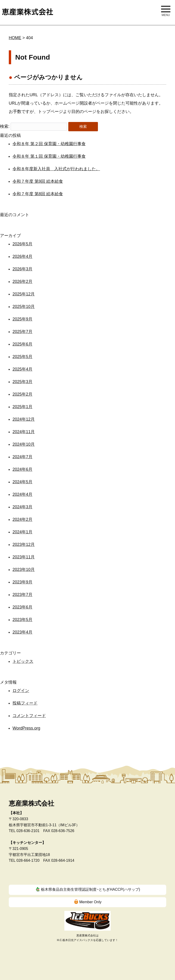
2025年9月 (22, 319)
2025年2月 (22, 394)
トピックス (23, 661)
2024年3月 (22, 507)
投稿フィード (25, 703)
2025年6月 (22, 344)
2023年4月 (22, 632)
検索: (5, 126)
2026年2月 (22, 282)
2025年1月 (22, 407)
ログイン (21, 691)
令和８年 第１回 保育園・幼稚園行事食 (49, 156)
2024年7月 (22, 457)
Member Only (90, 902)
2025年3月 (22, 382)
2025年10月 (24, 307)
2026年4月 (22, 256)
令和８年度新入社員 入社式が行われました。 (56, 169)
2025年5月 (22, 357)
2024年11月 (24, 432)
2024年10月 (24, 444)
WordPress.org (26, 728)
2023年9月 (22, 582)
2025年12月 (24, 294)
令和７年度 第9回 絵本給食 (38, 181)
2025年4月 (22, 369)
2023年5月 (22, 620)
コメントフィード (29, 716)
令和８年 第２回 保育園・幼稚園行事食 (49, 144)
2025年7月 (22, 332)
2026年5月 (22, 244)
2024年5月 (22, 482)
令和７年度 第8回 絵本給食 (38, 194)
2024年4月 (22, 494)
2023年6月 (22, 607)
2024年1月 (22, 532)
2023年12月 (24, 544)
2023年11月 (24, 557)
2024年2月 (22, 519)
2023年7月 (22, 595)
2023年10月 (24, 570)
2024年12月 (24, 419)
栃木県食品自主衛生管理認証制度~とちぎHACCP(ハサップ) (91, 889)
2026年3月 (22, 269)
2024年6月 (22, 469)
